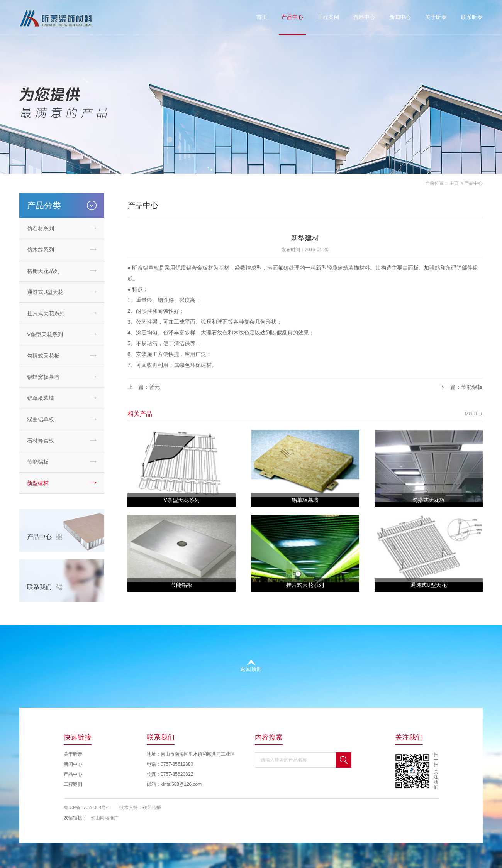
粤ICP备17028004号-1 (87, 807)
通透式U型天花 (45, 292)
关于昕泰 (436, 17)
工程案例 (328, 17)
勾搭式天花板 (43, 356)
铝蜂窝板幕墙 (43, 377)
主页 (454, 183)
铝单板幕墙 (41, 398)
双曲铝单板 (41, 419)
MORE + (474, 414)
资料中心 (364, 17)
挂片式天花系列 (46, 313)
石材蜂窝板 (41, 441)
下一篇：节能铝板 (461, 387)
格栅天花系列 (43, 271)
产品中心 (292, 17)
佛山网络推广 (105, 818)
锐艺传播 (152, 807)
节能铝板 (38, 462)
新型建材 (38, 483)
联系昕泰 (472, 17)
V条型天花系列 (45, 334)
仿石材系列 (41, 228)
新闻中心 (400, 17)
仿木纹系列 (41, 250)
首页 (262, 17)
